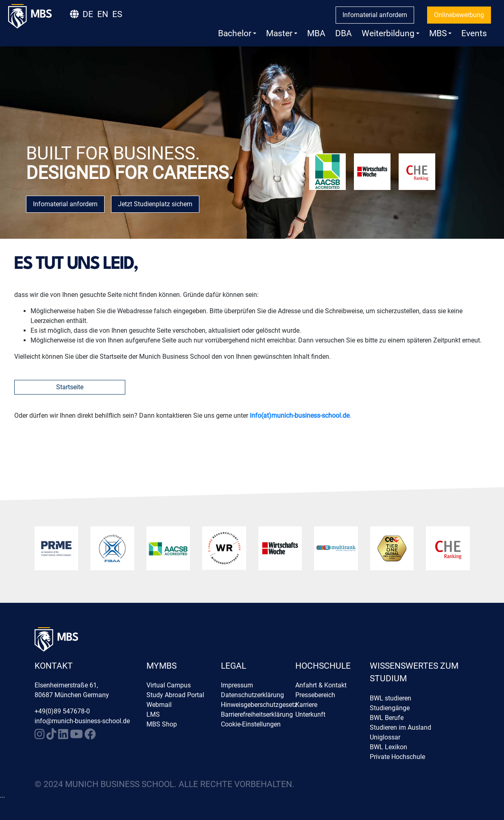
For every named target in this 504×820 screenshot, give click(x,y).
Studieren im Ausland (400, 727)
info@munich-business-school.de (82, 721)
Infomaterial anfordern (375, 15)
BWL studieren (391, 698)
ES (117, 14)
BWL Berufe (387, 718)
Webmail (159, 705)
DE (88, 14)
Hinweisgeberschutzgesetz (259, 705)
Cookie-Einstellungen (251, 724)
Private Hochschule (397, 757)
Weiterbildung (391, 33)
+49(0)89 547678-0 (62, 711)
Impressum (237, 685)
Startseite (70, 387)
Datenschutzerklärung (252, 695)
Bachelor (237, 33)
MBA (316, 33)
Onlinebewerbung (459, 15)
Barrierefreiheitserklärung (257, 714)
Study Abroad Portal (175, 695)
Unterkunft (310, 714)
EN (103, 14)
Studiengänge (390, 708)
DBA (344, 33)
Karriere (306, 705)
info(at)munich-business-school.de (300, 415)
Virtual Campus (169, 685)
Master (282, 33)
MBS (440, 33)
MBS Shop (162, 724)
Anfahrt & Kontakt (321, 685)
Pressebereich (315, 695)
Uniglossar (385, 737)
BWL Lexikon (388, 747)
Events (474, 33)
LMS (153, 714)
